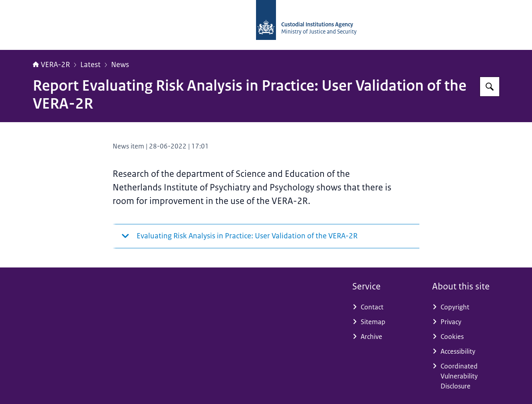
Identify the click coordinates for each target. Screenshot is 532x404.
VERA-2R (51, 65)
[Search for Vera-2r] (490, 87)
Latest (90, 65)
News (120, 65)
